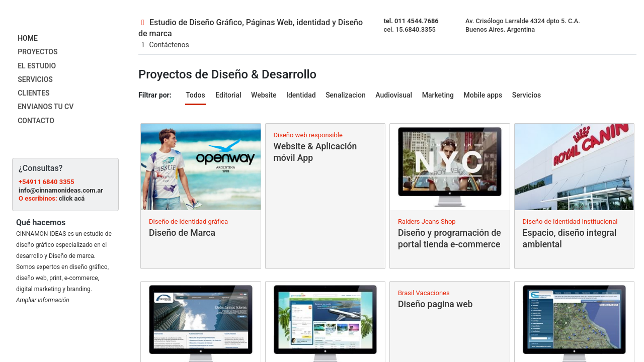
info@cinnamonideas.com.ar (61, 190)
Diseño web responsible (308, 135)
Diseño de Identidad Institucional (570, 221)
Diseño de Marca (182, 233)
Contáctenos (164, 45)
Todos (195, 95)
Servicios (527, 95)
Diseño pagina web (435, 304)
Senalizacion (346, 95)
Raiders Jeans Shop (427, 221)
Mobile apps (483, 95)
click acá (72, 198)
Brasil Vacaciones (424, 293)
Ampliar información (43, 300)
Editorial (228, 95)
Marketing (438, 95)
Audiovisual (394, 95)
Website (264, 95)
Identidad (301, 95)
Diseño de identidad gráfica (188, 221)
